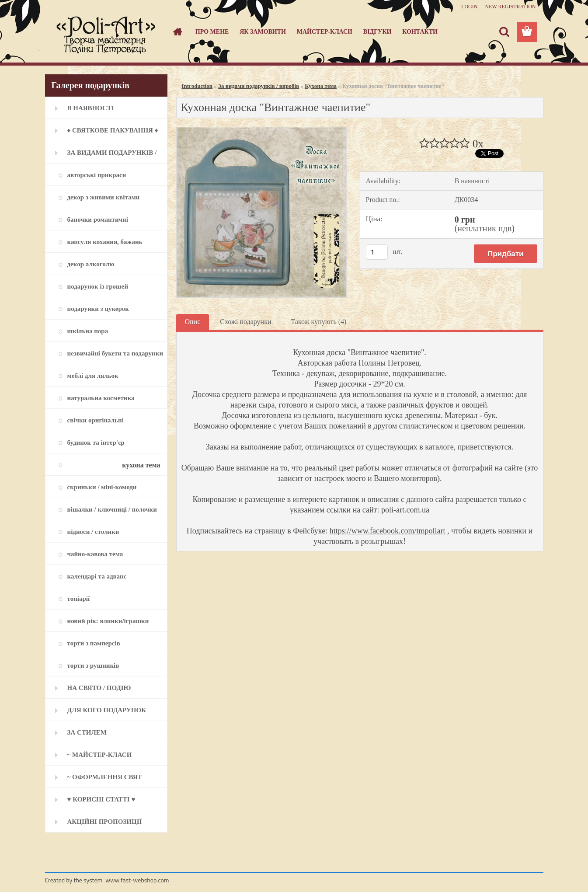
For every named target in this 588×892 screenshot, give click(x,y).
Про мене (212, 32)
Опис (193, 322)
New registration (510, 7)
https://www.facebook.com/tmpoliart (388, 531)
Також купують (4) (318, 322)
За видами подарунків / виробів (259, 86)
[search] (504, 32)
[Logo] (105, 32)
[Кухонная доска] (262, 131)
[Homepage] (177, 32)
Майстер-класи (325, 32)
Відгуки (378, 32)
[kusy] (377, 252)
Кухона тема (321, 86)
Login (469, 7)
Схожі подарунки (245, 322)
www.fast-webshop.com (137, 880)
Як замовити (263, 32)
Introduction (197, 86)
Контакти (420, 32)
